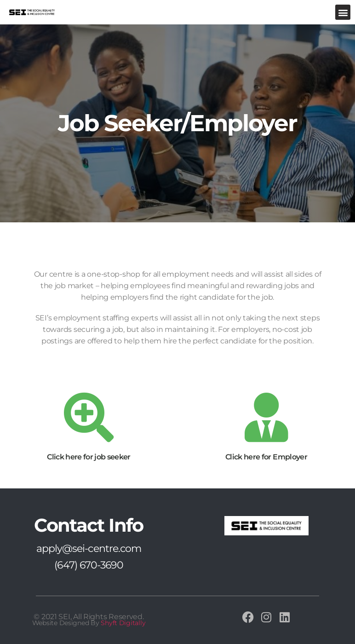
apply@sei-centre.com (89, 548)
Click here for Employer (266, 457)
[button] (343, 12)
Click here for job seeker (89, 457)
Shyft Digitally (123, 623)
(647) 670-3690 (89, 565)
